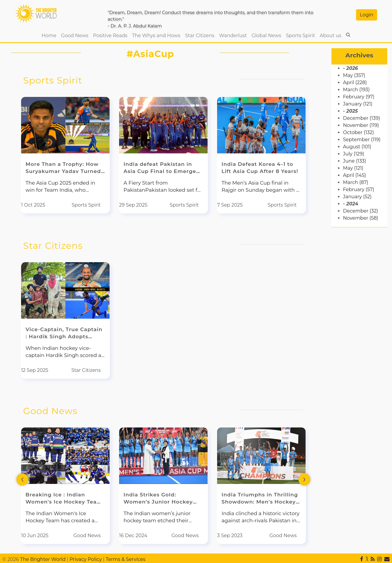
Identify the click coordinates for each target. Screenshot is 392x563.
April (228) (355, 82)
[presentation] (22, 480)
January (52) (357, 197)
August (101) (357, 147)
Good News (75, 36)
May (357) (354, 75)
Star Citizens (200, 36)
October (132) (358, 132)
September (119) (362, 140)
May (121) (353, 168)
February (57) (359, 189)
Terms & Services (126, 559)
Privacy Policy (86, 559)
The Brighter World (43, 559)
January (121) (358, 104)
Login (367, 15)
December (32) (361, 211)
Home (50, 35)
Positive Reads (110, 36)
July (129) (354, 154)
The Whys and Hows (156, 36)
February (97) (359, 97)
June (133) (355, 161)
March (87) (356, 182)
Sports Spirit (301, 36)
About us (331, 36)
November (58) (361, 218)
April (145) (354, 175)
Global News (266, 36)
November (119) (361, 125)
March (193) (356, 90)
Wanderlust (233, 36)
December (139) (362, 118)
